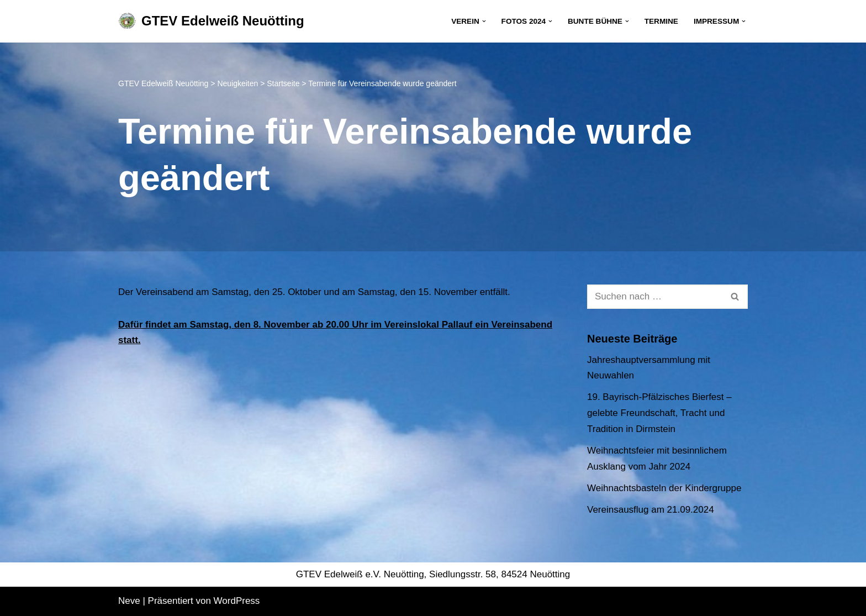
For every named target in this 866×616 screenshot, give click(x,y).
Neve (129, 601)
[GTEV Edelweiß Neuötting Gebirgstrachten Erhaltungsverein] (211, 21)
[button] (484, 21)
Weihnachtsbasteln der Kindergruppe (664, 488)
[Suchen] (655, 297)
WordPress (237, 601)
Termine (661, 21)
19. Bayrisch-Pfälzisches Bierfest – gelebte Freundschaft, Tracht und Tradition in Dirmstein (659, 413)
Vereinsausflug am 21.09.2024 (651, 510)
